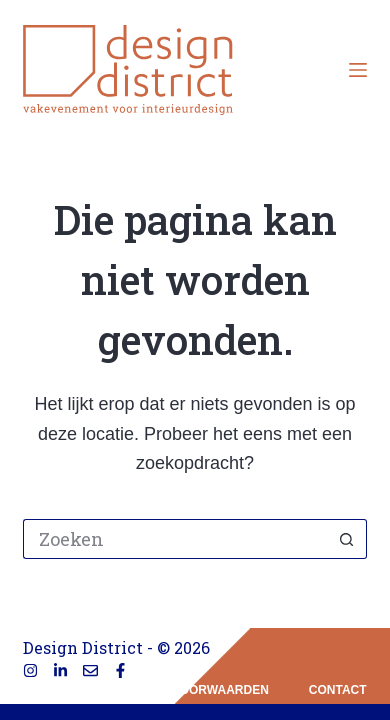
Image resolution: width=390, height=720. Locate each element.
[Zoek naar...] (174, 539)
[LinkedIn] (60, 670)
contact (338, 690)
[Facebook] (120, 670)
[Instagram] (30, 670)
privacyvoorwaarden (194, 690)
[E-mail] (90, 670)
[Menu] (358, 70)
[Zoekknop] (347, 539)
